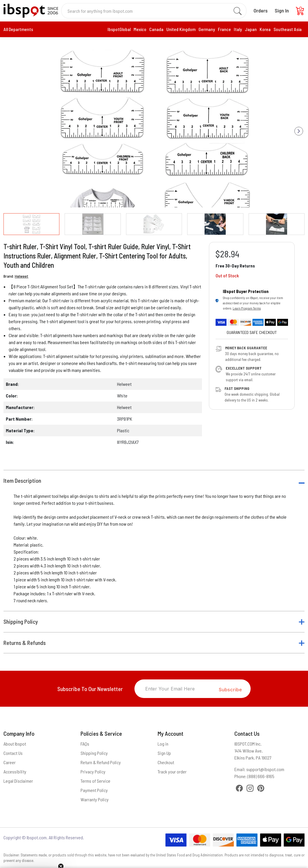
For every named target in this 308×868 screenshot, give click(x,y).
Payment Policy (94, 790)
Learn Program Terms (247, 308)
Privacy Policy (93, 772)
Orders (261, 10)
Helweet (22, 276)
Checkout (166, 762)
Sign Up (164, 753)
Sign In (282, 10)
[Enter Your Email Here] (177, 689)
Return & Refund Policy (101, 762)
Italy (238, 29)
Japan (251, 29)
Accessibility (15, 772)
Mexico (140, 29)
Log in (163, 744)
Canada (156, 29)
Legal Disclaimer (18, 781)
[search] (238, 11)
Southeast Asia (288, 29)
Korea (265, 29)
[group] (154, 127)
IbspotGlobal (119, 29)
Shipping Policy (21, 622)
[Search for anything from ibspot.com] (151, 11)
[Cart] (300, 12)
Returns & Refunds (25, 643)
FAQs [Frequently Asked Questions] (85, 744)
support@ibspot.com (265, 769)
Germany (207, 29)
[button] (299, 131)
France (224, 29)
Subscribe (230, 690)
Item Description (22, 481)
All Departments (18, 29)
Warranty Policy (95, 799)
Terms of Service (95, 781)
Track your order (172, 772)
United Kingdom (181, 29)
